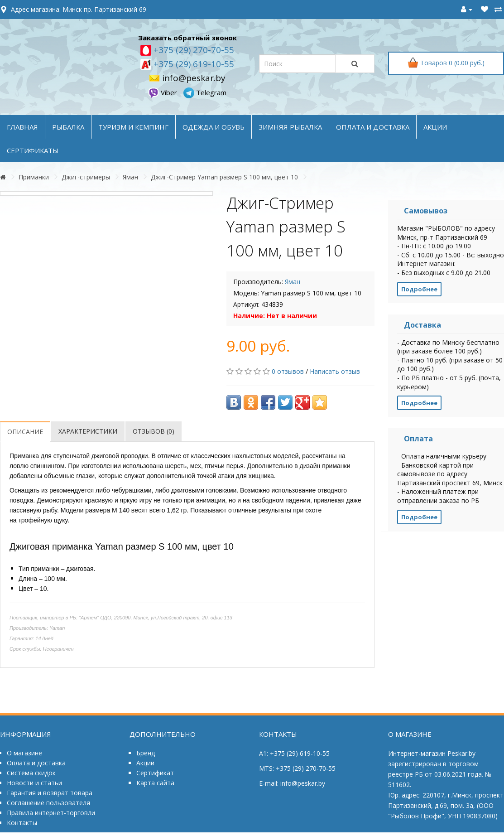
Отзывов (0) (154, 431)
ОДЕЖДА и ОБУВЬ (214, 127)
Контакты (22, 823)
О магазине (24, 753)
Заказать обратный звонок (187, 38)
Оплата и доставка (36, 763)
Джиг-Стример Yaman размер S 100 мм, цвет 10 (224, 177)
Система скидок (31, 773)
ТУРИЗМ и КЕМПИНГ (133, 127)
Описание (25, 432)
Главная (22, 127)
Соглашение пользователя (48, 803)
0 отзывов (288, 371)
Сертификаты (33, 150)
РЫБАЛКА (68, 127)
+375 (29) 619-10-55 (193, 64)
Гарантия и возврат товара (50, 793)
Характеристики (88, 431)
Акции (145, 763)
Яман (130, 177)
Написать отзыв (335, 371)
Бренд (146, 753)
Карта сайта (155, 783)
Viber (163, 92)
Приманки (34, 177)
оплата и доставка (373, 127)
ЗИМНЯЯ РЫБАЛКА (290, 127)
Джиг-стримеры (86, 177)
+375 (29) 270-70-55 (193, 50)
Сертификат (155, 773)
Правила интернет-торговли (51, 813)
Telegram (205, 92)
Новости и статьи (34, 783)
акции (435, 127)
